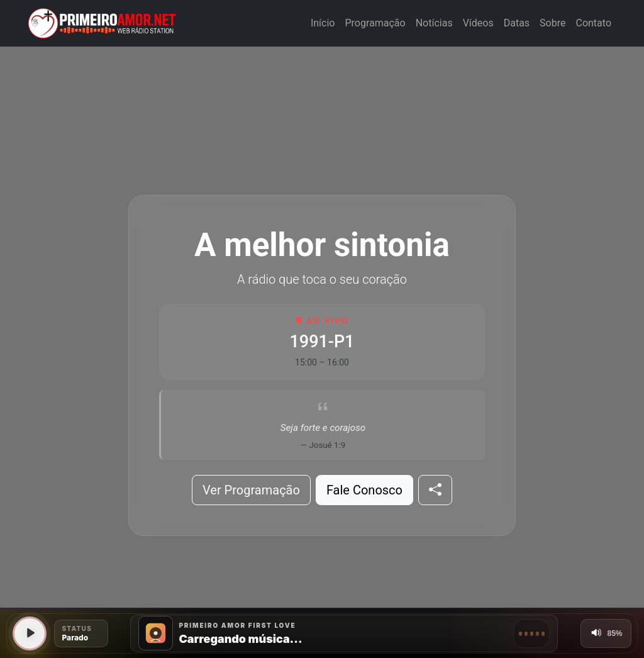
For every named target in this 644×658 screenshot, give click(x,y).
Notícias (434, 23)
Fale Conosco (364, 490)
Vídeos (478, 23)
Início (323, 23)
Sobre (552, 23)
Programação (375, 23)
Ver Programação (251, 490)
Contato (593, 23)
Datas (517, 23)
